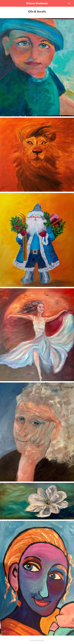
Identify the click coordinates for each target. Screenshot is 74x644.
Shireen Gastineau (37, 3)
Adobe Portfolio (40, 640)
